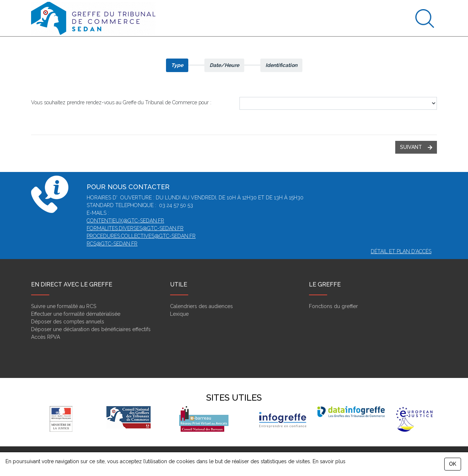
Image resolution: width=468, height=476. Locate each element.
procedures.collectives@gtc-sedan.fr (141, 236)
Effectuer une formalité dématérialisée (76, 314)
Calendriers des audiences (201, 306)
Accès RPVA (46, 337)
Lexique (179, 314)
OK (453, 464)
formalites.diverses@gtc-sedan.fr (135, 228)
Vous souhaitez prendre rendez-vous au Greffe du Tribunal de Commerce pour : (121, 102)
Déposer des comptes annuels (68, 322)
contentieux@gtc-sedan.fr (125, 221)
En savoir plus (329, 461)
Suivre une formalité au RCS (64, 306)
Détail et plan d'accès (401, 251)
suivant (416, 147)
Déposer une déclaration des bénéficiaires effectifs (91, 329)
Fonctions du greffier (333, 306)
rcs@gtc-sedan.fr (112, 244)
